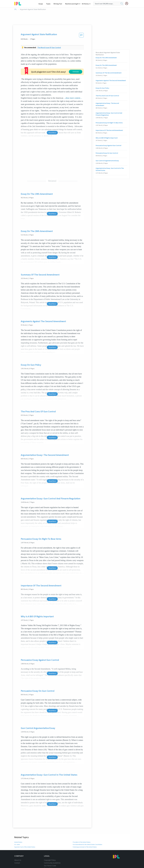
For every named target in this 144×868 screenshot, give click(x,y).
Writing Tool (58, 4)
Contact (17, 856)
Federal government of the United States (85, 840)
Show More (52, 126)
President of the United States (81, 835)
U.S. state (17, 838)
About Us (18, 853)
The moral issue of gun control (49, 48)
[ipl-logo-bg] (18, 3)
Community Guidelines (52, 856)
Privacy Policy (49, 862)
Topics (49, 4)
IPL (16, 9)
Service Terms (49, 864)
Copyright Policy (50, 853)
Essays (42, 4)
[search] (122, 4)
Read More (52, 207)
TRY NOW (58, 67)
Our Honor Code (50, 859)
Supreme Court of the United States (25, 840)
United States (18, 835)
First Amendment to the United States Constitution (88, 838)
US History (85, 4)
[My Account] (127, 3)
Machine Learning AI (72, 4)
